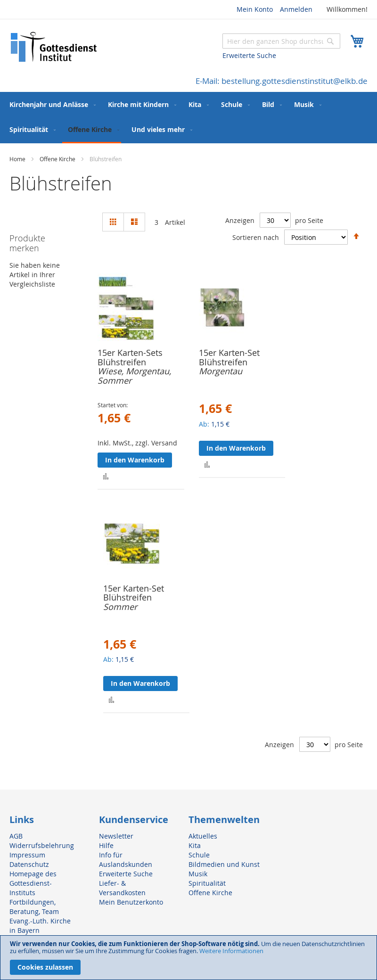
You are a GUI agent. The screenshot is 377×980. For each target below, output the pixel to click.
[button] (106, 476)
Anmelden (296, 9)
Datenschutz (29, 864)
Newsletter (116, 836)
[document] (188, 958)
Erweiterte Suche (249, 55)
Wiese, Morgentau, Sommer (134, 376)
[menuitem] (51, 104)
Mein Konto (255, 9)
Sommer (120, 607)
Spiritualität (207, 883)
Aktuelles (203, 836)
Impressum (27, 855)
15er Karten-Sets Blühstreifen (130, 357)
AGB (16, 836)
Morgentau (221, 371)
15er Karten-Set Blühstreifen (229, 357)
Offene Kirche (58, 159)
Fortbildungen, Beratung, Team (34, 907)
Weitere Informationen (231, 951)
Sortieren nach (256, 237)
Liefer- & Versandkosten (122, 888)
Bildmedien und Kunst (224, 864)
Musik (198, 874)
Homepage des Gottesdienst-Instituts (33, 883)
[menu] (188, 118)
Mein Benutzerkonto (131, 902)
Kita (195, 845)
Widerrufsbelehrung (42, 845)
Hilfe (106, 845)
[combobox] (281, 41)
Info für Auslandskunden (126, 860)
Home (18, 159)
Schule (199, 855)
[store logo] (54, 47)
